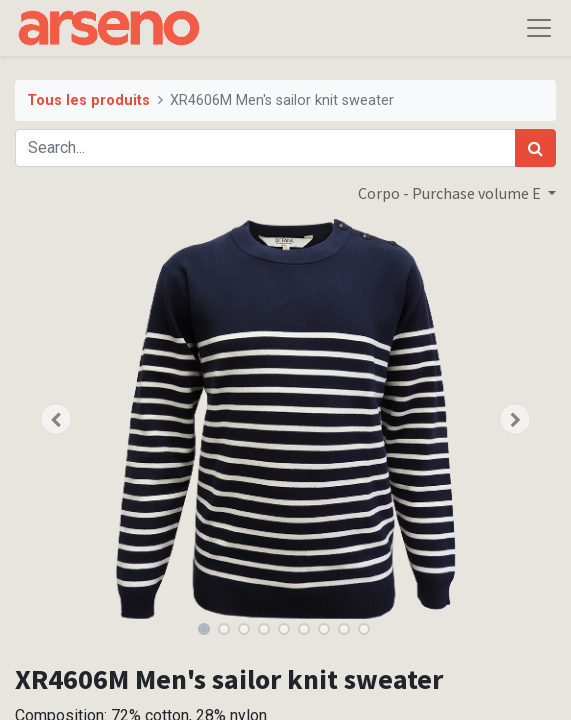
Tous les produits (88, 100)
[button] (55, 419)
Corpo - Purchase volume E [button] (451, 193)
